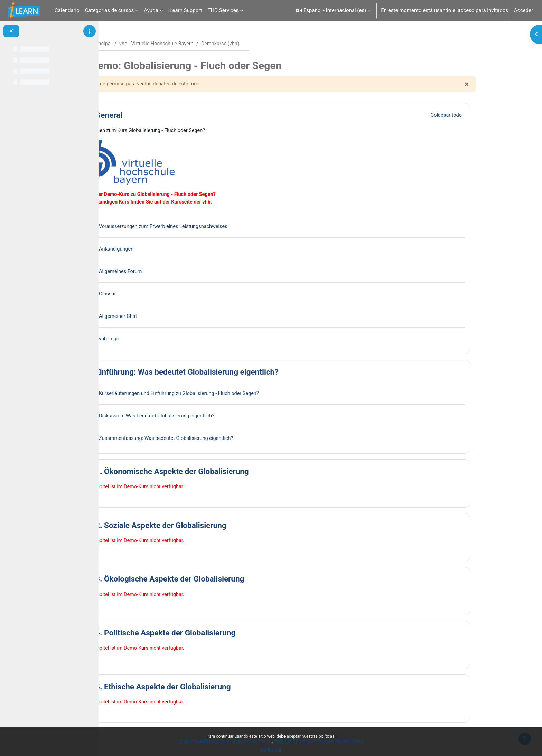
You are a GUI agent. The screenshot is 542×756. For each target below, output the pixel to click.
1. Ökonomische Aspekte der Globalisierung (216, 473)
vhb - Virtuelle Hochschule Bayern (203, 44)
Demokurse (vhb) (269, 44)
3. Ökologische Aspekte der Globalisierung (214, 581)
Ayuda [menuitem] (151, 10)
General (153, 116)
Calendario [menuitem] (67, 10)
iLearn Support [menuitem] (185, 10)
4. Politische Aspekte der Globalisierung (209, 635)
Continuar (271, 750)
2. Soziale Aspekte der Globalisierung (205, 527)
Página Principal (138, 44)
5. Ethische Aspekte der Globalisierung (207, 689)
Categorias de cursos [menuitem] (110, 10)
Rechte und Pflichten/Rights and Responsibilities (319, 741)
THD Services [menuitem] (223, 10)
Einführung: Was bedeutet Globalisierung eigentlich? (231, 373)
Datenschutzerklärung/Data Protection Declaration (225, 741)
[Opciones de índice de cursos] (90, 31)
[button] (333, 10)
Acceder (524, 10)
